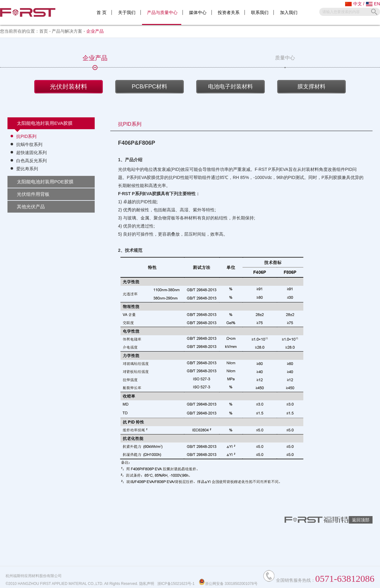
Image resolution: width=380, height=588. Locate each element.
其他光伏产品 (31, 207)
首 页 (102, 12)
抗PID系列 (26, 136)
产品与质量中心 (162, 12)
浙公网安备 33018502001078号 (228, 584)
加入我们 (289, 12)
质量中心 (285, 61)
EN (373, 4)
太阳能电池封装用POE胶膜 (45, 182)
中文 (354, 4)
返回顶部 (361, 520)
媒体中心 (198, 12)
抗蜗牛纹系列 (29, 144)
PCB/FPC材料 (150, 87)
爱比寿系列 (27, 169)
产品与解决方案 (67, 31)
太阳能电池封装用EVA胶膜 (45, 123)
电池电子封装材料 (230, 87)
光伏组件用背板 (33, 194)
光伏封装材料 (69, 87)
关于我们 (127, 12)
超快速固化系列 (31, 153)
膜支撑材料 (311, 87)
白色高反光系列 (31, 161)
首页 (44, 31)
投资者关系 (229, 12)
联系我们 (260, 12)
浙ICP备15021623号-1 (176, 584)
